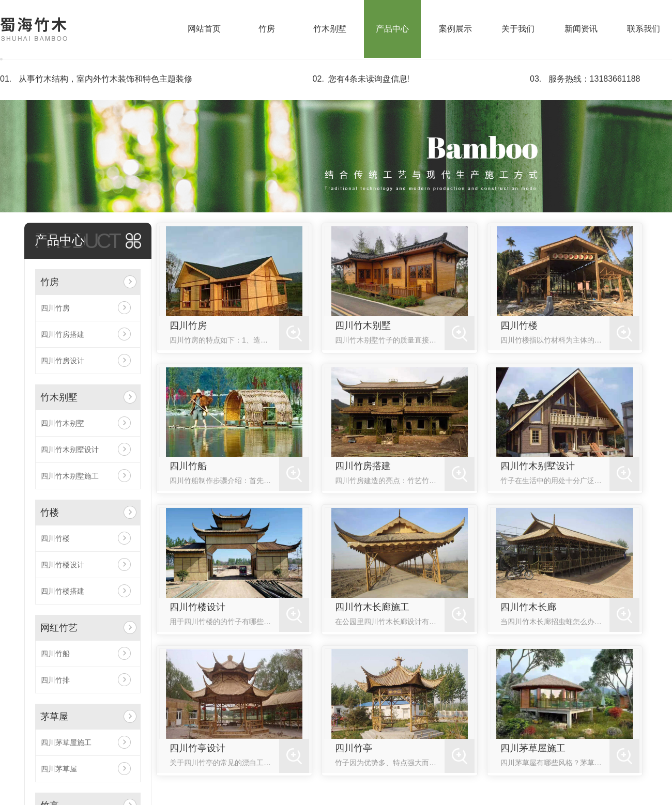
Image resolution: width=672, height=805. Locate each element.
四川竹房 (55, 308)
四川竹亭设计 (197, 748)
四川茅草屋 (59, 769)
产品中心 (392, 29)
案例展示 (455, 29)
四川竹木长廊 (528, 607)
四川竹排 (55, 680)
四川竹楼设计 (63, 565)
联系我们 (644, 29)
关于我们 (518, 29)
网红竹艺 (59, 628)
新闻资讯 (581, 29)
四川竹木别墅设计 (70, 450)
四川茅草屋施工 (66, 742)
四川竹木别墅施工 (70, 476)
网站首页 (204, 29)
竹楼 (50, 513)
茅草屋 (54, 717)
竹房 (267, 29)
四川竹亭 (354, 748)
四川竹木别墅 (63, 423)
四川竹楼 (55, 538)
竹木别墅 (330, 29)
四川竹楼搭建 (63, 591)
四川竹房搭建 (63, 334)
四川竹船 (55, 654)
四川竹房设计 (63, 361)
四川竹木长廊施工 (372, 607)
